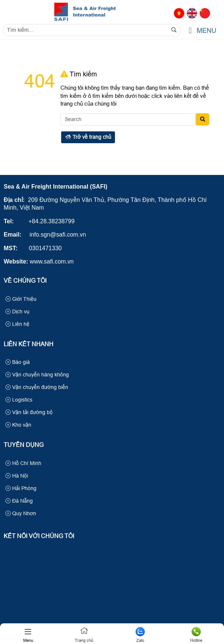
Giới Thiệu (21, 299)
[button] (190, 31)
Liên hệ (17, 324)
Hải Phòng (21, 488)
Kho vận (18, 425)
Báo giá (18, 362)
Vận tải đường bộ (29, 412)
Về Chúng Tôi (25, 281)
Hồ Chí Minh (23, 463)
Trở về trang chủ (88, 137)
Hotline (196, 635)
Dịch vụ (17, 311)
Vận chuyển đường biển (37, 387)
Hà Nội (17, 476)
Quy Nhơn (21, 513)
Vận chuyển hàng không (37, 375)
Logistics (19, 400)
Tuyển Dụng (24, 445)
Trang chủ (84, 635)
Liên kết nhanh (29, 344)
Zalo (140, 635)
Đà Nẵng (19, 501)
